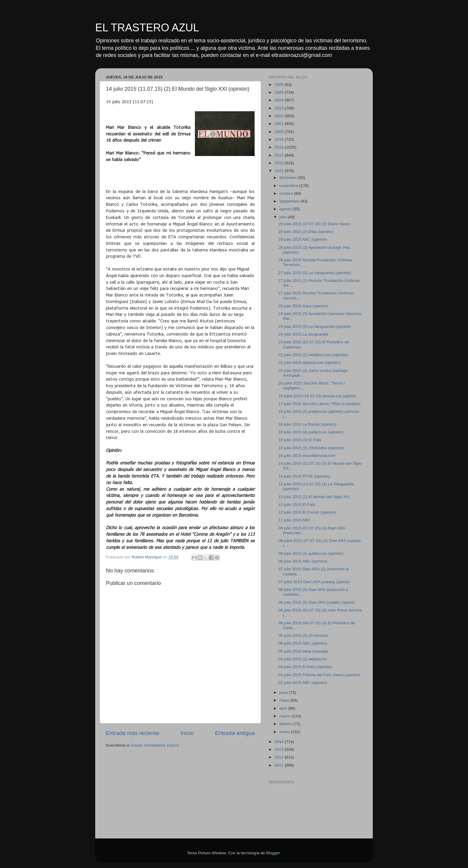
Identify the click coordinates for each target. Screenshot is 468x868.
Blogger (273, 853)
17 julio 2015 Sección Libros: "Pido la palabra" (320, 404)
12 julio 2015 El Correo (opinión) (307, 512)
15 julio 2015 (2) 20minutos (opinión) (311, 448)
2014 (280, 742)
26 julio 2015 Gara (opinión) (303, 306)
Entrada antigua (235, 733)
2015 (280, 171)
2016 (280, 163)
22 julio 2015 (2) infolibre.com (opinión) (313, 355)
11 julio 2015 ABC (294, 520)
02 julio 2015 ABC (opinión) (303, 683)
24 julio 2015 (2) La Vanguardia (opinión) (315, 326)
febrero (286, 724)
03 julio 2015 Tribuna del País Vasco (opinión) (319, 675)
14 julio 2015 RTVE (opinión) (304, 476)
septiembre (290, 201)
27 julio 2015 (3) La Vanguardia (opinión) (315, 273)
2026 (280, 85)
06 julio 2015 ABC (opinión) (303, 643)
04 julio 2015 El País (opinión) (305, 667)
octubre (287, 193)
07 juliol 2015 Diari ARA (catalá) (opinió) (314, 582)
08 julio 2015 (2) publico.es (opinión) (311, 553)
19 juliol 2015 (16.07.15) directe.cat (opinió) (317, 396)
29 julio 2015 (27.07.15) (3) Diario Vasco (314, 224)
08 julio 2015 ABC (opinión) (303, 561)
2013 (280, 749)
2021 (280, 124)
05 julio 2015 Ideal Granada (303, 651)
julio (284, 217)
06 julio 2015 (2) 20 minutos (303, 635)
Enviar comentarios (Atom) (155, 745)
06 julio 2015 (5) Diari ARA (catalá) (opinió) (317, 602)
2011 (280, 765)
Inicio (187, 733)
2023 (280, 108)
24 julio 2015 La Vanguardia (303, 334)
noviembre (289, 186)
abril (284, 708)
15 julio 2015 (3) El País (300, 440)
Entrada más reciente (133, 733)
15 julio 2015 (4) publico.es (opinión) (311, 432)
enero (285, 732)
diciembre (289, 178)
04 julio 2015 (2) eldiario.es (303, 659)
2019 (280, 139)
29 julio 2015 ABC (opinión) (303, 239)
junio (284, 692)
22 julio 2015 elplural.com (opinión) (310, 363)
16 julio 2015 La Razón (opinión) (307, 424)
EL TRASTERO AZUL (147, 28)
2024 (280, 100)
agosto (286, 209)
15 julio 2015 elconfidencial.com (307, 456)
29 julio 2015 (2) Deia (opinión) (306, 232)
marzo (285, 716)
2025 (280, 92)
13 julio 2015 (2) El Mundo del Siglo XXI (314, 497)
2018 (280, 147)
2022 (280, 116)
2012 (280, 757)
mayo (285, 700)
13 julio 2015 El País (297, 505)
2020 (280, 132)
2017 (280, 155)
